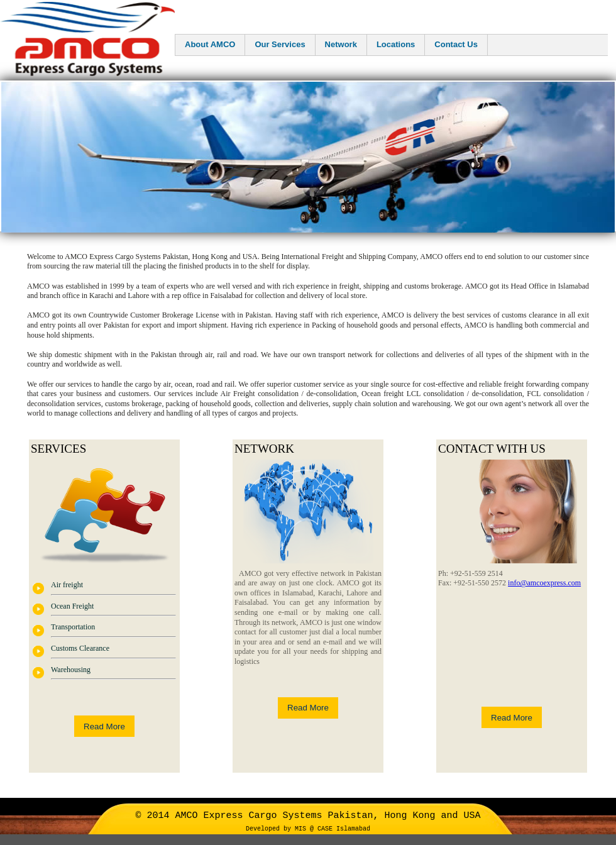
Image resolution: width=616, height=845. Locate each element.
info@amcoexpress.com (544, 583)
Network (341, 44)
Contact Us (456, 44)
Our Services (280, 44)
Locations (396, 44)
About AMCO (210, 44)
